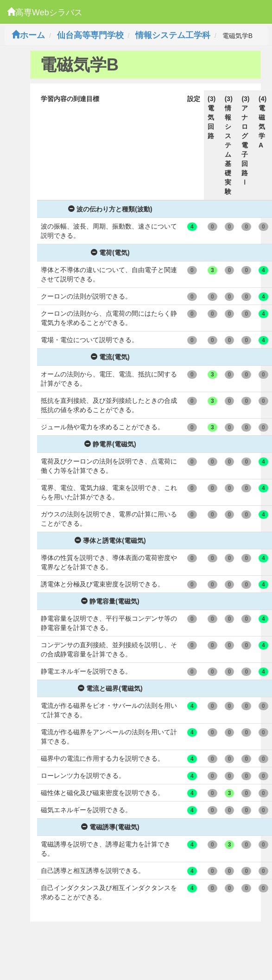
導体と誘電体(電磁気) (110, 541)
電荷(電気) (110, 253)
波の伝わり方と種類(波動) (110, 209)
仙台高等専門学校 (90, 35)
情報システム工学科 (173, 35)
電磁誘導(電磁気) (110, 827)
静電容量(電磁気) (110, 601)
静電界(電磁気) (110, 444)
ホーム (28, 35)
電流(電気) (110, 357)
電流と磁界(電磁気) (110, 688)
